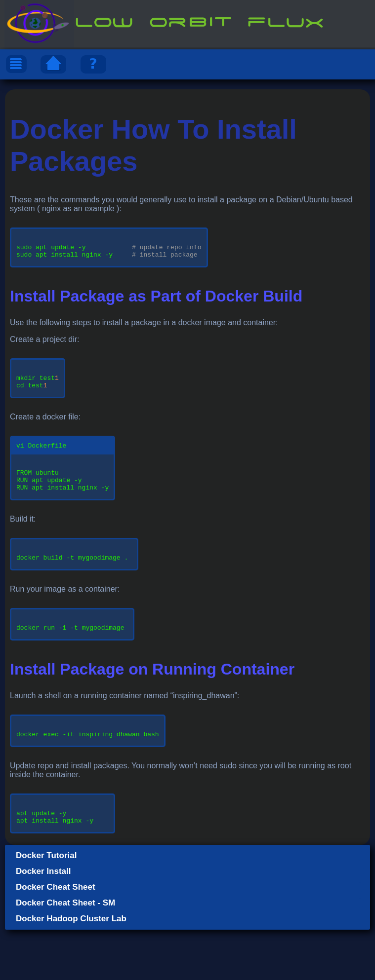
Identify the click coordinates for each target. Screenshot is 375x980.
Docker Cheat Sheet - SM (65, 953)
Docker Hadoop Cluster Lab (71, 969)
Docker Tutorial (46, 906)
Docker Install (43, 922)
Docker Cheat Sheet (56, 937)
